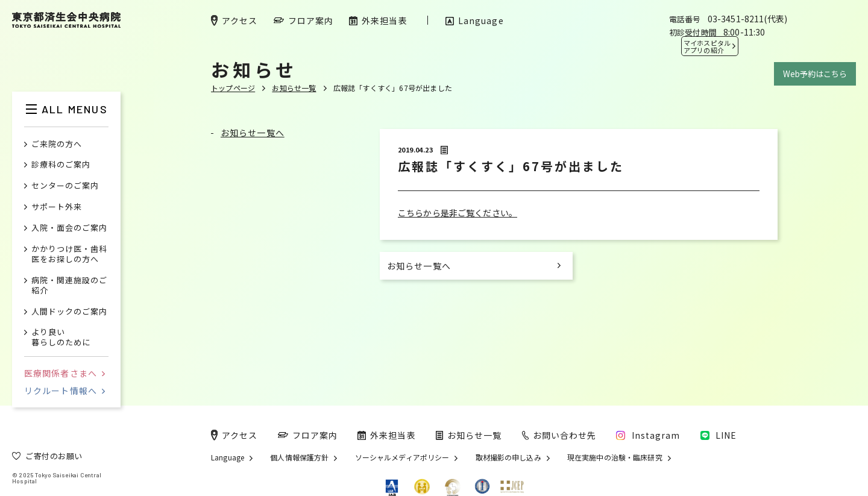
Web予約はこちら (815, 74)
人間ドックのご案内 (69, 312)
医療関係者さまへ (64, 373)
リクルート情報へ (64, 391)
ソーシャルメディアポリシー (402, 457)
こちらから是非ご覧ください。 (458, 213)
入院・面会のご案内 (69, 228)
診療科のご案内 (61, 165)
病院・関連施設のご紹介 (69, 286)
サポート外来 (57, 207)
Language (228, 457)
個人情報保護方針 (299, 457)
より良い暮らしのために (61, 337)
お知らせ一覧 (294, 88)
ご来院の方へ (57, 144)
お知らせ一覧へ (253, 133)
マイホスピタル (707, 46)
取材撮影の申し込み (508, 457)
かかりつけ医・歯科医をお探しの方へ (69, 254)
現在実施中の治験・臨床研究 (615, 457)
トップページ (233, 88)
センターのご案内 (65, 186)
